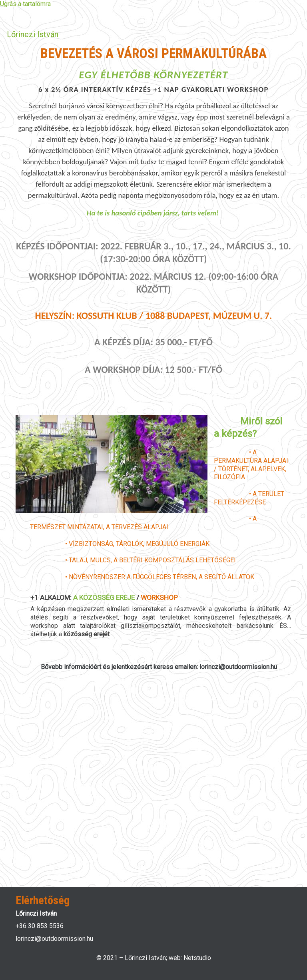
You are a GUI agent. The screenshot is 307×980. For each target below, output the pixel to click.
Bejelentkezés (36, 15)
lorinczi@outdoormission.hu (54, 939)
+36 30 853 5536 (40, 926)
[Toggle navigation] (286, 34)
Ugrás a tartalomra (25, 4)
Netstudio (197, 958)
